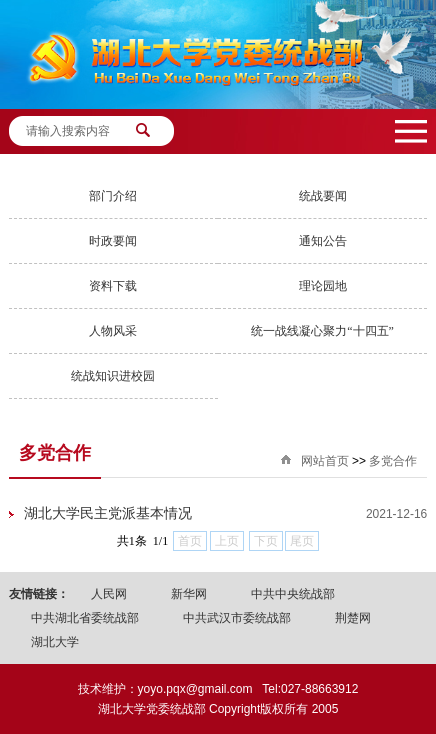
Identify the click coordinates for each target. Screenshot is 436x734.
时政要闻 (113, 241)
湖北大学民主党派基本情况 (108, 513)
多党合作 (393, 461)
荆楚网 (353, 618)
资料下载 (113, 286)
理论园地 (323, 286)
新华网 (189, 594)
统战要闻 (323, 196)
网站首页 (325, 461)
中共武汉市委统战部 (237, 618)
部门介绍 (113, 196)
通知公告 (323, 241)
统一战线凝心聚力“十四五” (322, 331)
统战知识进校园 (113, 376)
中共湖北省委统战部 (85, 618)
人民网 (109, 594)
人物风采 (113, 331)
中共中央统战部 (293, 594)
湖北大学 (55, 642)
